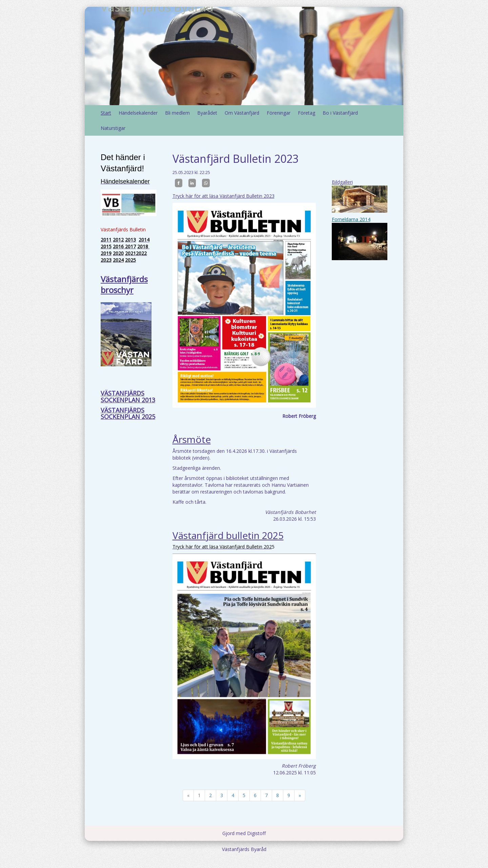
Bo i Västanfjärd (340, 113)
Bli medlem (177, 113)
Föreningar (279, 113)
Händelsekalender (138, 113)
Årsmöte (192, 439)
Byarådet (207, 113)
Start (106, 113)
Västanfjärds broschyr (124, 284)
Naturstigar (113, 128)
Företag (307, 113)
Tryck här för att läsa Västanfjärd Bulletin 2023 (223, 196)
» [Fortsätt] (300, 795)
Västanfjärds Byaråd (157, 56)
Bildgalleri (342, 182)
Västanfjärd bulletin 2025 (228, 535)
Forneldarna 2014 (351, 219)
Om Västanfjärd (242, 113)
